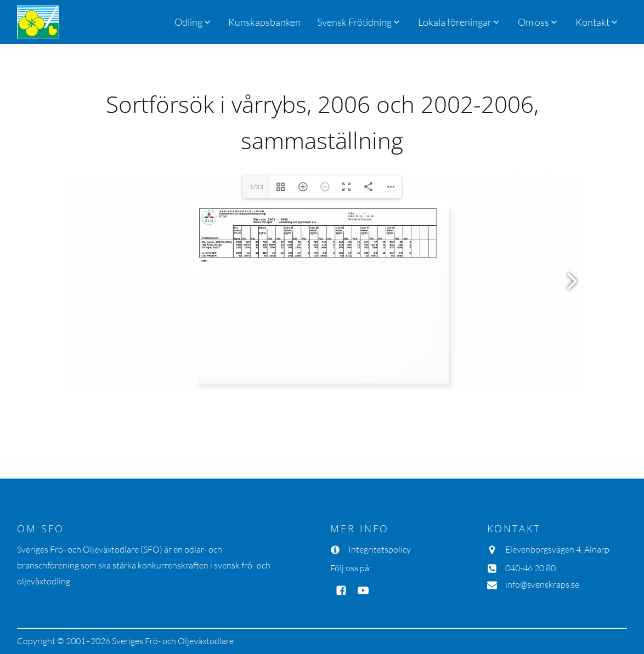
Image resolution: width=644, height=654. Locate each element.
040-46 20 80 (530, 568)
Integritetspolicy (380, 549)
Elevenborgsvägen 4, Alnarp (557, 549)
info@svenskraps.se (542, 584)
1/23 (256, 187)
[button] (359, 22)
